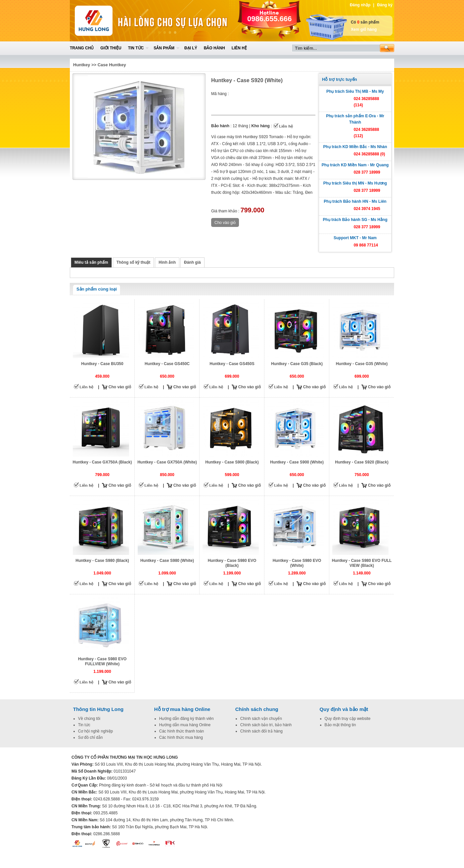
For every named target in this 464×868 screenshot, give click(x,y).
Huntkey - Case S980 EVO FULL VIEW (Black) (362, 563)
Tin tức (136, 48)
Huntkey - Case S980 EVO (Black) (232, 563)
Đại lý (191, 48)
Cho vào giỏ (120, 387)
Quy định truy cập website (348, 719)
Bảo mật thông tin (340, 725)
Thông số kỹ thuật (134, 262)
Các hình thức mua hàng (181, 737)
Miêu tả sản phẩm (91, 262)
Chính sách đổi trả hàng (261, 731)
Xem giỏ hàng (364, 29)
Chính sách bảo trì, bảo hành (266, 725)
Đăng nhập (360, 5)
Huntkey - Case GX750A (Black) (102, 462)
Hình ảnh (167, 262)
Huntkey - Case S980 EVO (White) (297, 563)
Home (118, 21)
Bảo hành (214, 48)
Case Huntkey (112, 65)
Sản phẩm (164, 48)
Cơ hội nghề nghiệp (95, 731)
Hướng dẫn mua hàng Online (185, 725)
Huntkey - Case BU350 (102, 364)
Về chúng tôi (89, 719)
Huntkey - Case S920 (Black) (362, 462)
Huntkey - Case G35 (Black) (297, 364)
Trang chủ (82, 48)
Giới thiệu (111, 48)
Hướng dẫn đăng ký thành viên (186, 719)
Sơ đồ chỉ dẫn (91, 737)
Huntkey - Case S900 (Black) (232, 462)
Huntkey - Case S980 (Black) (102, 561)
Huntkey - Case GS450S (232, 364)
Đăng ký (385, 5)
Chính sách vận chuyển (261, 719)
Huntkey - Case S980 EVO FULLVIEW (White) (102, 661)
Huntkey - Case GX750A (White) (167, 462)
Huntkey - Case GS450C (167, 364)
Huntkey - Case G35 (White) (362, 364)
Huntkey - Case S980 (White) (167, 561)
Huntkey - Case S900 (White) (297, 462)
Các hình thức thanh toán (182, 731)
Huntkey (82, 65)
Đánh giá (192, 262)
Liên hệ (239, 48)
